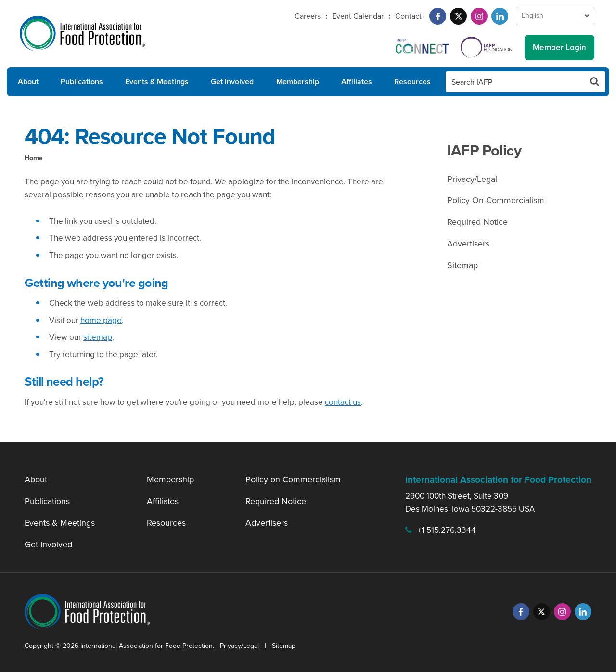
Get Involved (232, 82)
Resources (412, 82)
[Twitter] (458, 16)
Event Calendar (358, 16)
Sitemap (462, 265)
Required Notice (477, 222)
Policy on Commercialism (293, 479)
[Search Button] (595, 82)
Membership (298, 82)
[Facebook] (438, 16)
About (28, 82)
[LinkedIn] (500, 16)
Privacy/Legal (472, 179)
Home (34, 158)
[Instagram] (479, 16)
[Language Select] (555, 16)
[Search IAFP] (515, 82)
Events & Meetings (157, 82)
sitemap (98, 337)
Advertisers (468, 244)
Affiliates (357, 82)
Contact (408, 16)
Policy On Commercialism (496, 200)
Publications (82, 82)
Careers (308, 16)
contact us (343, 402)
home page (101, 320)
